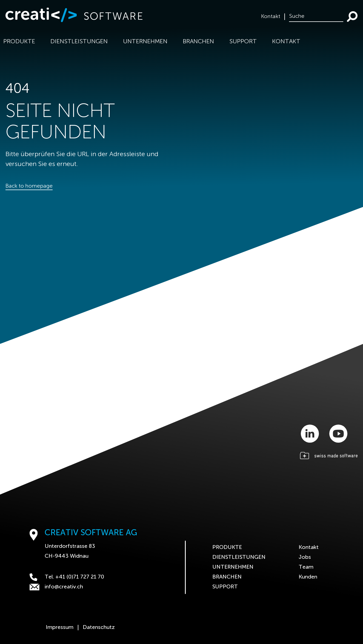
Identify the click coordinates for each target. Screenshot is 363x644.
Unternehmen (233, 567)
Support (243, 42)
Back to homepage (29, 186)
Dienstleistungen (239, 557)
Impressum (60, 628)
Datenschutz (99, 628)
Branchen (227, 577)
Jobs (305, 557)
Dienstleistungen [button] (79, 42)
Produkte (227, 548)
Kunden (308, 577)
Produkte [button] (19, 42)
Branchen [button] (198, 42)
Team (306, 567)
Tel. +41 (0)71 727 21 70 (67, 577)
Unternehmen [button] (145, 42)
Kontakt (271, 17)
